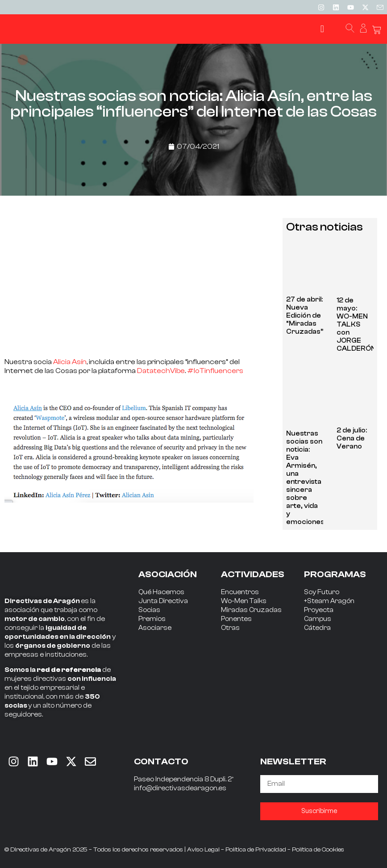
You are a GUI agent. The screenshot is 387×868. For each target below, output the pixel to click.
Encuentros (240, 592)
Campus (318, 619)
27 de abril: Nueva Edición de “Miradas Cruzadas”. (305, 316)
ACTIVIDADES (253, 574)
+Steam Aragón (329, 601)
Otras (230, 628)
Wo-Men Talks (244, 601)
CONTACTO (161, 761)
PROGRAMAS (335, 574)
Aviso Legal (203, 850)
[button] (322, 29)
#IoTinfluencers (215, 371)
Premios (152, 619)
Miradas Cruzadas (251, 610)
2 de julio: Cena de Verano (352, 438)
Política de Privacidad (256, 850)
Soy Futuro (322, 592)
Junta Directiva (163, 601)
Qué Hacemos (161, 592)
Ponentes (236, 619)
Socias (149, 610)
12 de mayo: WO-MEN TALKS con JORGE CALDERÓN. (357, 325)
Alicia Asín (70, 362)
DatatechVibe (161, 371)
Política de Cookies (318, 850)
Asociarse (155, 628)
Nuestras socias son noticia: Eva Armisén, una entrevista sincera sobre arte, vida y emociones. (306, 478)
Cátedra (317, 628)
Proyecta (319, 610)
